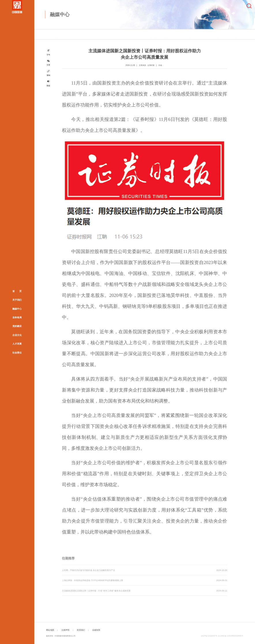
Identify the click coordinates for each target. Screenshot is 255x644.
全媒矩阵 (238, 35)
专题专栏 (203, 35)
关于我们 (17, 300)
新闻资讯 (152, 35)
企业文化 (17, 335)
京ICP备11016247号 (209, 636)
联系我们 (81, 630)
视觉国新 (186, 35)
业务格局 (17, 318)
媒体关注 (75, 35)
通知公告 (221, 35)
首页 (49, 35)
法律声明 (65, 630)
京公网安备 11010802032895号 (231, 636)
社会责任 (17, 352)
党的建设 (17, 326)
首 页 (17, 291)
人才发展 (17, 344)
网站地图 (50, 630)
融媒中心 (17, 309)
